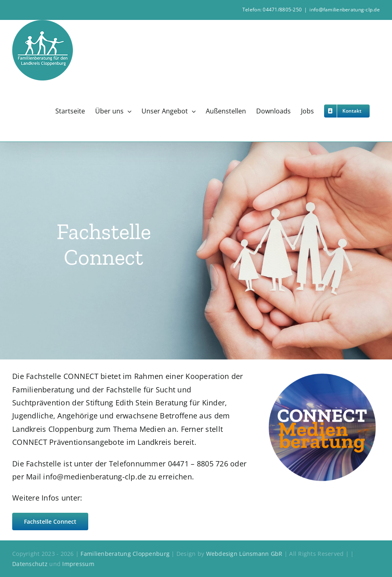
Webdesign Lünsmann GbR (244, 554)
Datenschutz (31, 564)
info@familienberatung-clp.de (345, 10)
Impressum (78, 564)
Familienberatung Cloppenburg (125, 554)
